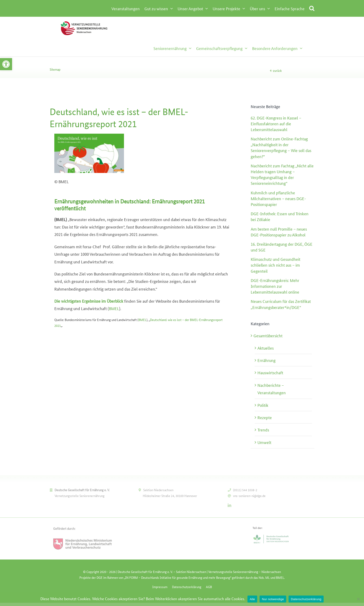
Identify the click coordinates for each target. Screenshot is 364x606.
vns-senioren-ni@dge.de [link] (249, 497)
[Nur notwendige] (358, 599)
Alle (252, 599)
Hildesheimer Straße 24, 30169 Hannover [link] (170, 497)
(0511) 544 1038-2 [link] (245, 491)
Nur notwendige (273, 599)
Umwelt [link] (264, 442)
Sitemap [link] (55, 69)
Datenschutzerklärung (306, 599)
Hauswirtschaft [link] (270, 372)
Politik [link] (263, 405)
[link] (6, 64)
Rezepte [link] (265, 417)
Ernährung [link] (266, 360)
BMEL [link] (114, 308)
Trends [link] (263, 430)
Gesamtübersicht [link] (268, 335)
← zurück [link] (276, 70)
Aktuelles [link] (266, 348)
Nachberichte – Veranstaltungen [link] (272, 389)
